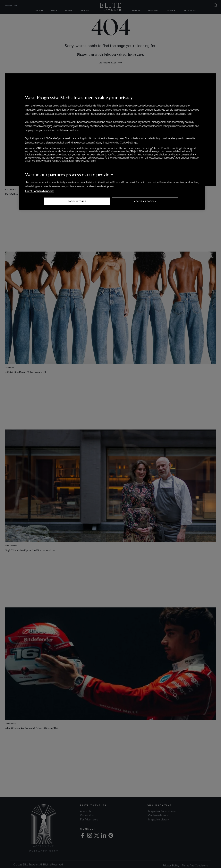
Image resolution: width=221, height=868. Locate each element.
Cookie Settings (77, 201)
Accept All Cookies (145, 201)
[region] (112, 148)
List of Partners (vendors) (40, 191)
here (189, 114)
